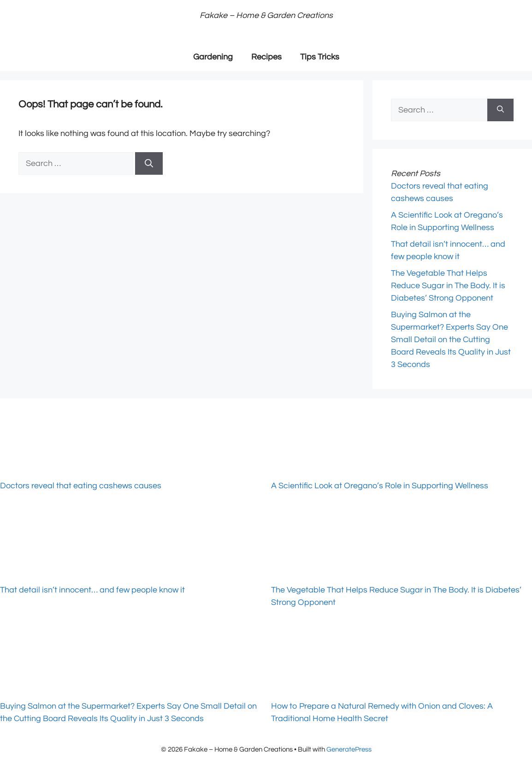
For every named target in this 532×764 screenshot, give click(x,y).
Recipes (266, 57)
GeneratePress (349, 749)
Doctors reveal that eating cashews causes (81, 486)
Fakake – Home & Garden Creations (266, 15)
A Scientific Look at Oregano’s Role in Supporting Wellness (380, 486)
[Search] (149, 163)
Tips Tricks (320, 57)
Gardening (213, 57)
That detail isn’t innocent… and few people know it (92, 590)
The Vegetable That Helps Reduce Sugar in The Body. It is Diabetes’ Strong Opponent (448, 286)
